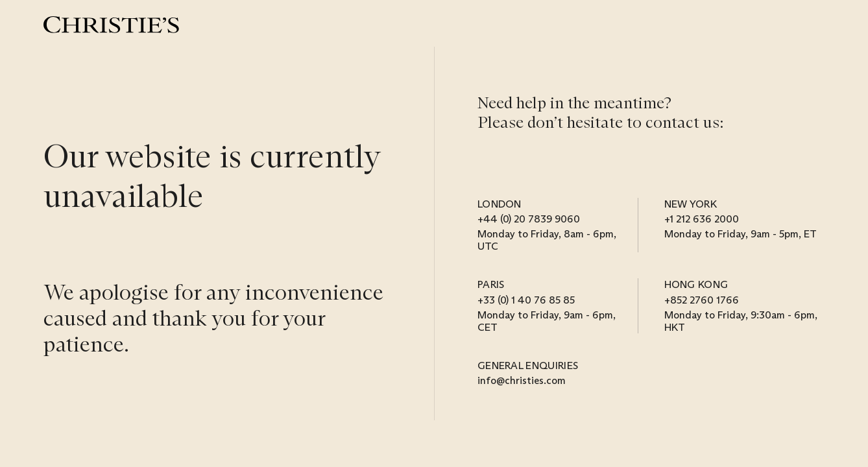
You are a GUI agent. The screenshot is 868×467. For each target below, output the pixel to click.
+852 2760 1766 (702, 300)
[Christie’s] (111, 25)
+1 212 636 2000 (702, 219)
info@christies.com (522, 380)
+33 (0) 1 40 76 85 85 (526, 300)
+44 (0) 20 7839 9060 (529, 219)
